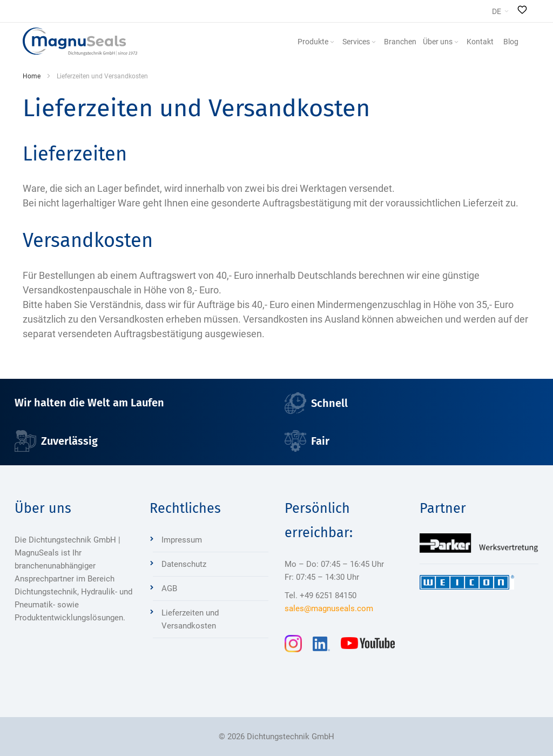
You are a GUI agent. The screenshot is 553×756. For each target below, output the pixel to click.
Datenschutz (184, 564)
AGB (169, 588)
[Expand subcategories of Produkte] (332, 42)
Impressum (182, 540)
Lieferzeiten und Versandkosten (190, 619)
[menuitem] (317, 42)
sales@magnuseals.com (329, 608)
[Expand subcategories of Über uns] (456, 42)
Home (32, 76)
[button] (500, 11)
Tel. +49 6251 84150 (321, 596)
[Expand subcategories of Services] (374, 42)
